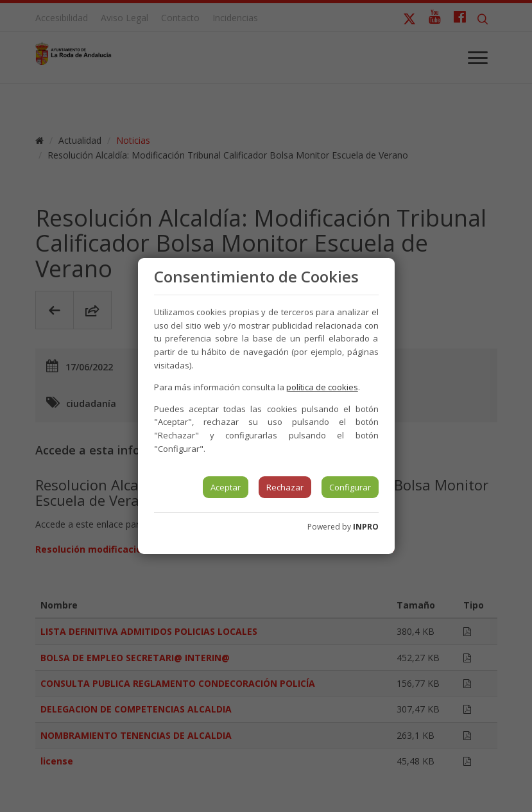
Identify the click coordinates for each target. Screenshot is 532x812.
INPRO (366, 527)
